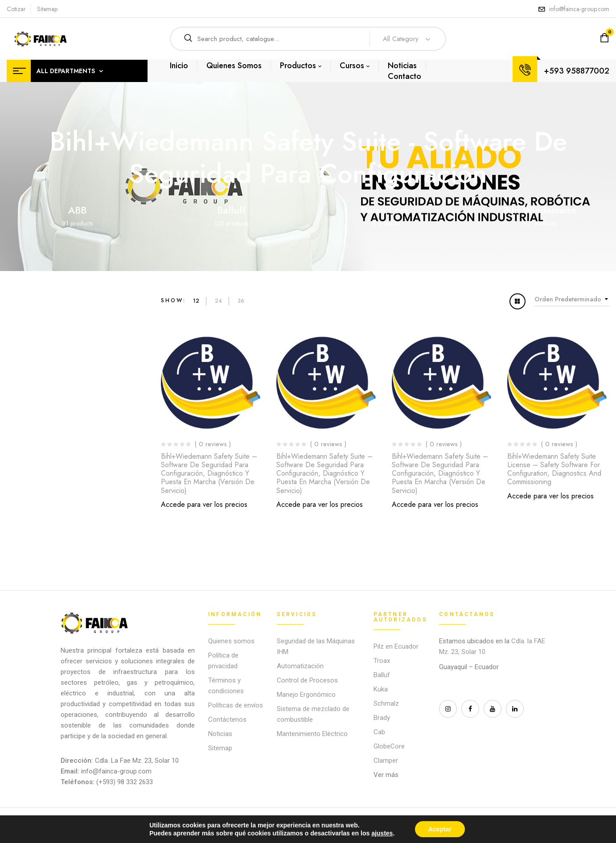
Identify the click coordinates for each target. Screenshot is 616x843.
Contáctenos (227, 720)
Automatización (300, 666)
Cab (379, 732)
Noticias (220, 734)
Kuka (381, 689)
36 (241, 301)
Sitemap (47, 9)
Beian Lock (386, 210)
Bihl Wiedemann (540, 210)
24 (218, 301)
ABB (77, 210)
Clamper (386, 761)
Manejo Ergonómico (306, 695)
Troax (382, 661)
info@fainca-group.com (579, 9)
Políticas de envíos (236, 705)
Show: (174, 300)
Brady (382, 718)
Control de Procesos (307, 680)
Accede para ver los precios (204, 504)
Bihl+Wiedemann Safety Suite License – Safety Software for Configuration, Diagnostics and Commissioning (554, 469)
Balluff (231, 210)
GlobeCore (389, 746)
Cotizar (16, 9)
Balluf (382, 675)
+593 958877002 (577, 71)
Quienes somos (231, 641)
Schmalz (386, 703)
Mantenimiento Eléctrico (312, 734)
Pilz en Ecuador (396, 646)
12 (196, 301)
